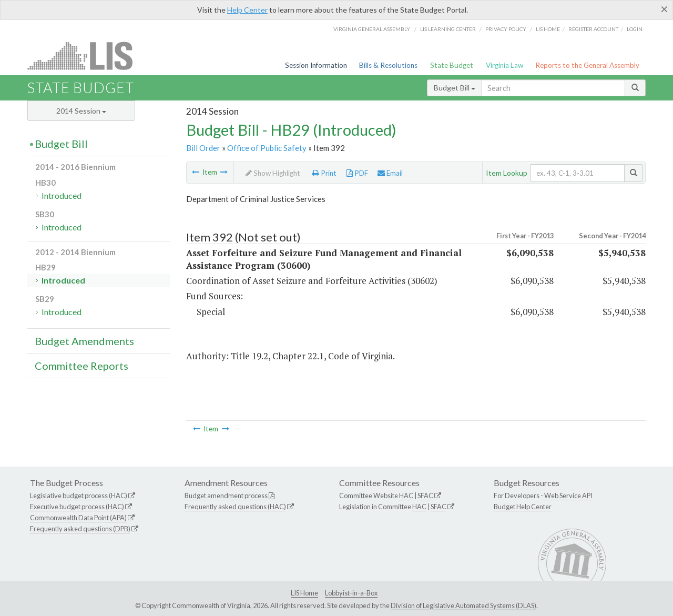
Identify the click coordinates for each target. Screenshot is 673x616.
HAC (406, 496)
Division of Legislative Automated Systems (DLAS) (463, 605)
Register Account (593, 29)
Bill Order (203, 148)
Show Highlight (273, 173)
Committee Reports (81, 366)
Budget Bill (455, 88)
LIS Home (304, 593)
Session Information (316, 65)
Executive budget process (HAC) (77, 507)
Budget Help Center (523, 507)
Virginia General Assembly (372, 29)
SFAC (425, 496)
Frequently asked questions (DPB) (80, 529)
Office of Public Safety (267, 148)
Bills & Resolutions (388, 65)
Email (390, 173)
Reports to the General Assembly (587, 65)
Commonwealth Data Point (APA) (78, 518)
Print (324, 173)
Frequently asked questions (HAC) (235, 507)
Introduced (62, 195)
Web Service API (568, 496)
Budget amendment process (226, 496)
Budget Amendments (84, 341)
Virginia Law (504, 65)
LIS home (548, 29)
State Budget (452, 65)
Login (635, 29)
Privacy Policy (506, 29)
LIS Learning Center (448, 29)
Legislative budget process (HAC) (79, 496)
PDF (357, 173)
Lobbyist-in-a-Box (351, 593)
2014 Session (81, 111)
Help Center (247, 10)
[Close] (664, 9)
